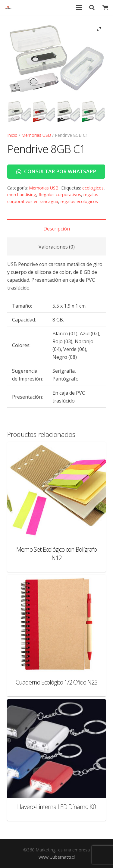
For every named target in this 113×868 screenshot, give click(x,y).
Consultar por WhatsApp (56, 171)
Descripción (57, 229)
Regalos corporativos (60, 194)
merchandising (22, 194)
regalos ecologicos (79, 201)
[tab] (56, 228)
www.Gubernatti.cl (57, 857)
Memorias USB (36, 135)
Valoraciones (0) (57, 247)
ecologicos (93, 188)
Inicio (12, 135)
